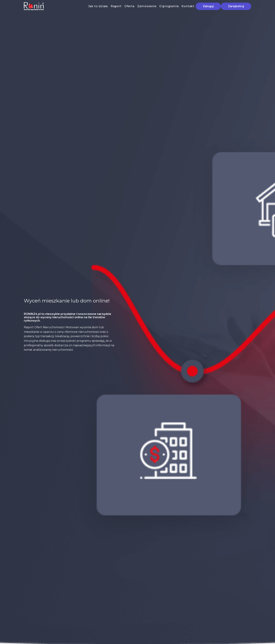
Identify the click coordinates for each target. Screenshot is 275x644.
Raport (116, 6)
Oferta (129, 6)
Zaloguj (208, 6)
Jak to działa (98, 6)
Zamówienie (147, 6)
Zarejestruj (236, 6)
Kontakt (188, 6)
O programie (169, 6)
